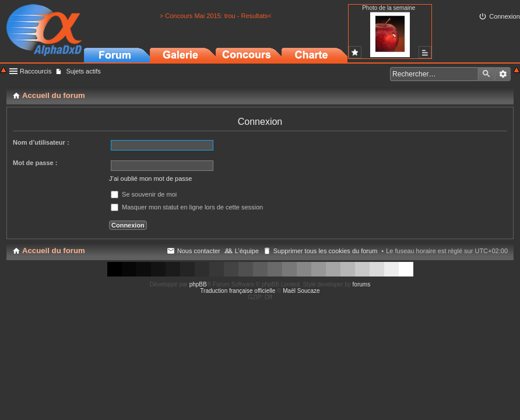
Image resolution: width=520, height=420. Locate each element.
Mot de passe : (35, 163)
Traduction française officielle (238, 291)
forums (362, 284)
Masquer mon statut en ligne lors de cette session (187, 207)
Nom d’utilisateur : (41, 142)
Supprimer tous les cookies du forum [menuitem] (326, 251)
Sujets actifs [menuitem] (83, 71)
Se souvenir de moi (144, 194)
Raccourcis (36, 71)
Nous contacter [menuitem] (199, 251)
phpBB (198, 284)
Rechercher (486, 74)
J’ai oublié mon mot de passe (150, 178)
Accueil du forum (54, 251)
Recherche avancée (503, 74)
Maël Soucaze (301, 291)
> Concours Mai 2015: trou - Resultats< (216, 16)
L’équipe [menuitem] (247, 251)
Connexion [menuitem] (505, 16)
